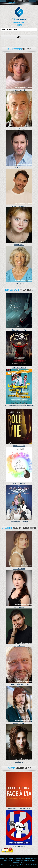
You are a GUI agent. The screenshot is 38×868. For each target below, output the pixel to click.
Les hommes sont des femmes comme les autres (19, 406)
